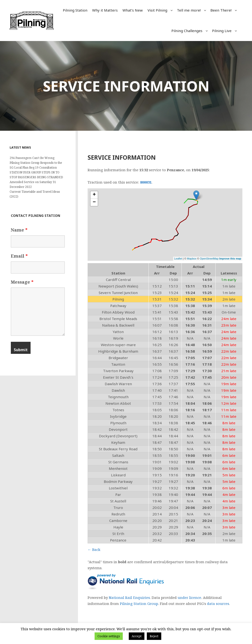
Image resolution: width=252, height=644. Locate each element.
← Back (94, 549)
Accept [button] (137, 636)
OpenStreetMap (209, 259)
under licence (189, 597)
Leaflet (178, 259)
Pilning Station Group (139, 603)
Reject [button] (154, 636)
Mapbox (192, 259)
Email (19, 256)
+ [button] (94, 195)
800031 (146, 182)
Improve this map (230, 259)
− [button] (94, 202)
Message (22, 282)
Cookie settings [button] (109, 636)
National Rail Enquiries (129, 597)
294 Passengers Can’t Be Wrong (32, 158)
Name (19, 230)
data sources (218, 603)
